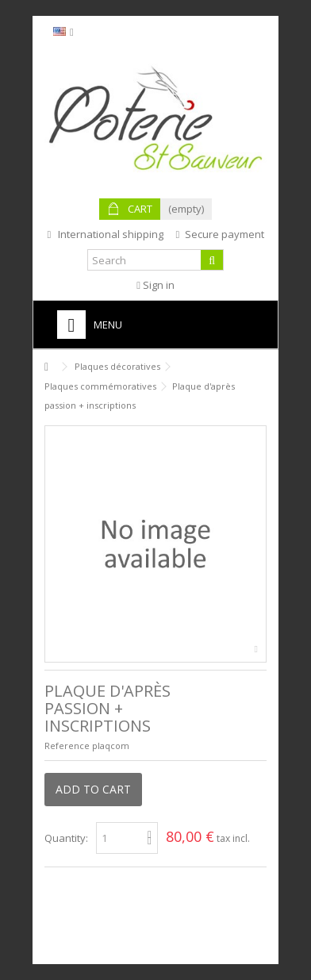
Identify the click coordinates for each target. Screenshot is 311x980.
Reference (67, 746)
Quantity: (66, 838)
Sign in (155, 285)
